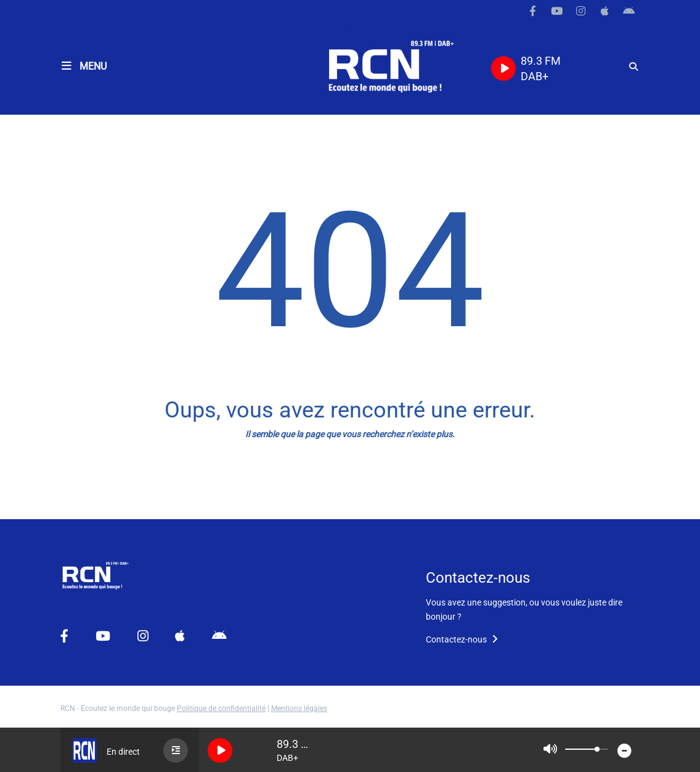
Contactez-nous (462, 639)
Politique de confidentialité (221, 708)
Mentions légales (299, 708)
